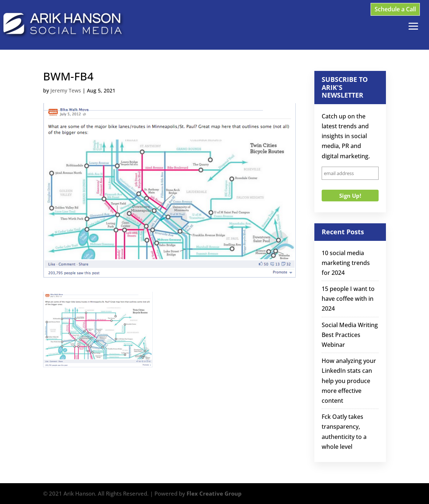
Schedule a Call (395, 9)
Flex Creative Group (214, 493)
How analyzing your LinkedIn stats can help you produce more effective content (349, 381)
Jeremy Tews (66, 90)
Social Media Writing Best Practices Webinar (350, 335)
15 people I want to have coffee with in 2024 (348, 299)
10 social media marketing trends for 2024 (346, 263)
